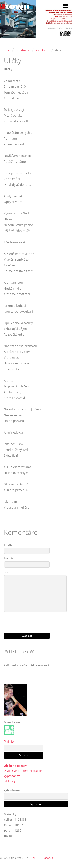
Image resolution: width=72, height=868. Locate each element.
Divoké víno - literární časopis (23, 771)
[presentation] (36, 621)
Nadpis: (9, 558)
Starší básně (42, 50)
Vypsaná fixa (12, 776)
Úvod (7, 50)
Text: (7, 572)
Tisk (33, 858)
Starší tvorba (23, 50)
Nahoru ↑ (48, 858)
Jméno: (9, 544)
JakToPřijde (11, 781)
